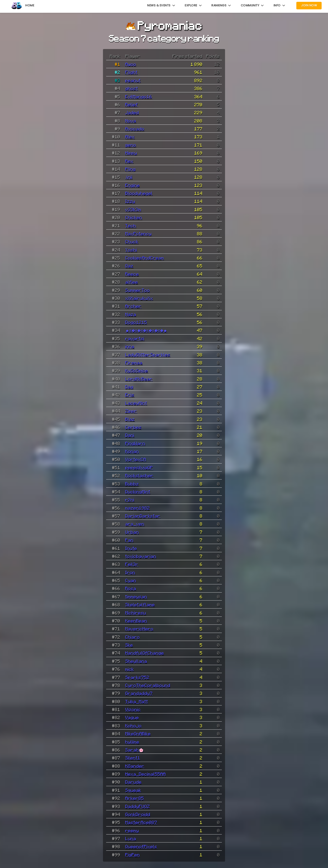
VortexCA (136, 459)
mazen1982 (138, 508)
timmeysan (136, 596)
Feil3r (132, 564)
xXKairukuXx (139, 298)
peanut (133, 80)
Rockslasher (139, 475)
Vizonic (133, 709)
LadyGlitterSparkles (148, 355)
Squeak (133, 790)
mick (130, 669)
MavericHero (139, 629)
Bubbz (132, 484)
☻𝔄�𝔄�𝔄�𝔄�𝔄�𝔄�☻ (146, 330)
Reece (132, 274)
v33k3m (133, 209)
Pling (131, 169)
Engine (133, 185)
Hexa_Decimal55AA (146, 774)
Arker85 (135, 798)
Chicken (134, 217)
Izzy (130, 201)
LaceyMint (136, 403)
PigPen (133, 855)
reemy (132, 830)
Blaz (130, 419)
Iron (130, 572)
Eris (130, 395)
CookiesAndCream (145, 258)
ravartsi (135, 338)
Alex (130, 137)
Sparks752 (137, 677)
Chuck (132, 241)
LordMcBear (139, 379)
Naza (131, 314)
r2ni (130, 500)
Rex (129, 161)
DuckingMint (138, 492)
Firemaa (134, 363)
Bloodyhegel (139, 193)
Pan (129, 540)
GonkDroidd (138, 814)
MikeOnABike (138, 733)
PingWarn (135, 443)
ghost (132, 88)
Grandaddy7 (139, 693)
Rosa (131, 588)
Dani (130, 435)
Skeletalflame (140, 604)
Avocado (135, 129)
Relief (132, 104)
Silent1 (133, 758)
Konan (132, 451)
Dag (129, 387)
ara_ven (135, 524)
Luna (131, 838)
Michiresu (136, 613)
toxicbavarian (141, 556)
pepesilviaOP (139, 467)
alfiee (132, 282)
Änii (129, 177)
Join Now (309, 5)
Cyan (131, 580)
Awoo (131, 64)
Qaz (129, 266)
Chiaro (133, 637)
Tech (131, 225)
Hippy (131, 153)
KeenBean (136, 621)
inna (130, 346)
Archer (133, 306)
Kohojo (133, 725)
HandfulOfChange (145, 653)
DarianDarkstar (143, 516)
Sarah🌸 (134, 750)
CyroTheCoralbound (148, 685)
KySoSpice (137, 371)
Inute (131, 548)
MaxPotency (138, 233)
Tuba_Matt (137, 701)
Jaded (132, 112)
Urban (132, 532)
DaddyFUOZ (138, 806)
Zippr (131, 411)
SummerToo (138, 290)
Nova (131, 121)
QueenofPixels (141, 846)
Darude (133, 782)
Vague (132, 717)
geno (131, 145)
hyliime (132, 742)
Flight (131, 72)
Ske (129, 645)
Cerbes (133, 427)
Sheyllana (136, 661)
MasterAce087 (141, 822)
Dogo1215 (136, 322)
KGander (135, 766)
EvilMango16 (139, 96)
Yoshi (131, 250)
